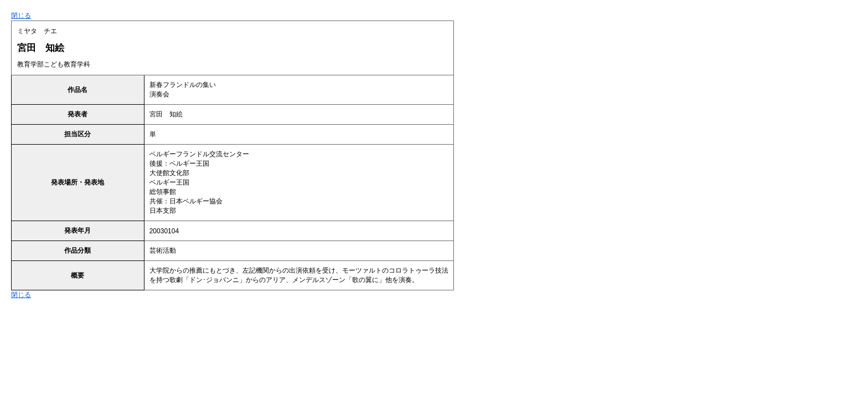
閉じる (21, 16)
